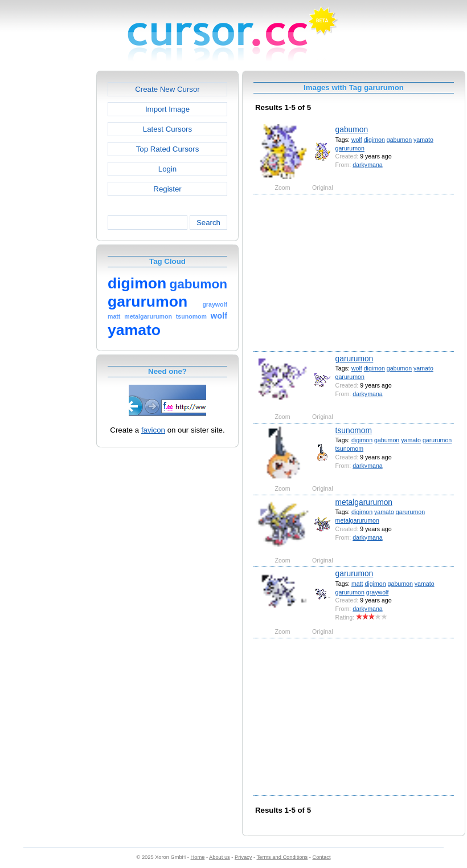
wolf (357, 140)
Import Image (167, 109)
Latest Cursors (167, 129)
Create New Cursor (167, 89)
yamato (423, 140)
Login (167, 169)
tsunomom (354, 430)
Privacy (243, 857)
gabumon (352, 129)
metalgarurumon (364, 502)
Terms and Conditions (282, 857)
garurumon (350, 148)
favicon (153, 430)
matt (357, 584)
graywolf (378, 592)
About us (220, 857)
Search (208, 223)
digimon (374, 140)
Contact (322, 857)
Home (198, 857)
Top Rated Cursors (168, 149)
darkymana (367, 165)
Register (167, 189)
